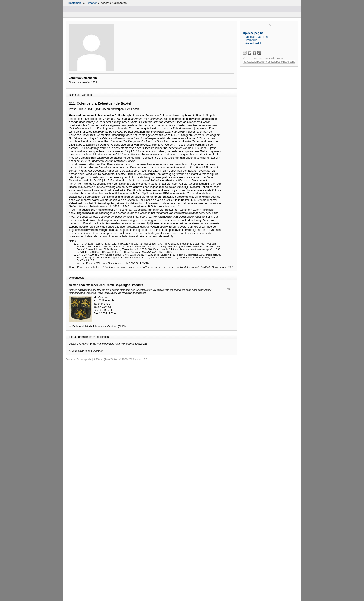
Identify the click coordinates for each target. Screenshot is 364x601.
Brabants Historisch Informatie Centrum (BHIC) (97, 326)
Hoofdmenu (75, 3)
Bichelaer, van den (256, 37)
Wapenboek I (253, 43)
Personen (91, 3)
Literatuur (251, 40)
